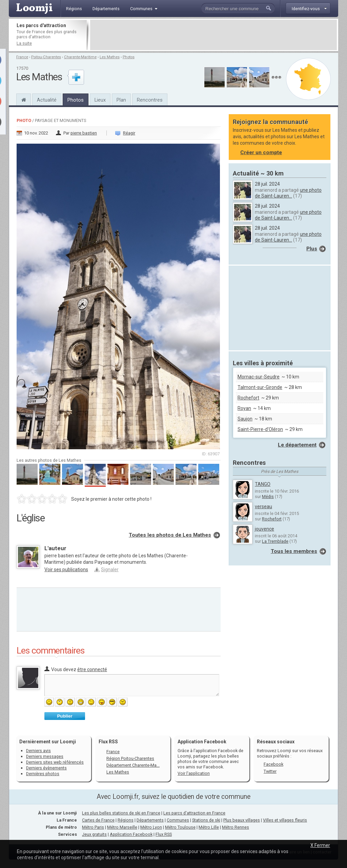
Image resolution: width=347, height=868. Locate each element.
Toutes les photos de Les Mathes (170, 535)
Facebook (273, 764)
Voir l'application (194, 773)
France (22, 57)
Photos (129, 57)
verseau (263, 507)
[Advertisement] (213, 35)
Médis (268, 497)
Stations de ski (206, 820)
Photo (24, 120)
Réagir (129, 133)
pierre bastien (84, 133)
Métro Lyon (151, 827)
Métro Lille (209, 827)
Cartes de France (98, 820)
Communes (178, 820)
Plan (121, 100)
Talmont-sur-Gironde (260, 387)
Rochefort (248, 398)
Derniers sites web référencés (55, 762)
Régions (126, 820)
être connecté (92, 669)
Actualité (47, 100)
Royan (244, 408)
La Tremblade (275, 541)
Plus (312, 249)
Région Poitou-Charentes (130, 758)
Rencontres (150, 100)
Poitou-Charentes (46, 57)
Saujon (245, 419)
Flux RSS (108, 742)
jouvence (264, 529)
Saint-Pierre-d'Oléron (260, 429)
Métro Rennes (236, 827)
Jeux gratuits (94, 834)
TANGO (263, 484)
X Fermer (320, 845)
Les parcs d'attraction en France (194, 813)
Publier (65, 716)
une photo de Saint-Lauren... (288, 193)
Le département (297, 445)
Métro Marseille (122, 827)
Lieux (100, 100)
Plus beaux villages (242, 820)
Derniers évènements (46, 768)
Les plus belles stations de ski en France (121, 813)
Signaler (110, 570)
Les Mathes (110, 57)
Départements (150, 820)
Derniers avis (38, 751)
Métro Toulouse (180, 827)
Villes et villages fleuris (285, 820)
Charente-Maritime (80, 57)
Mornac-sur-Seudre (259, 377)
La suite (24, 43)
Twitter (270, 771)
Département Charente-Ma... (133, 765)
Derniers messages (45, 756)
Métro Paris (93, 827)
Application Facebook (131, 834)
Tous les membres (294, 551)
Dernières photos (43, 774)
